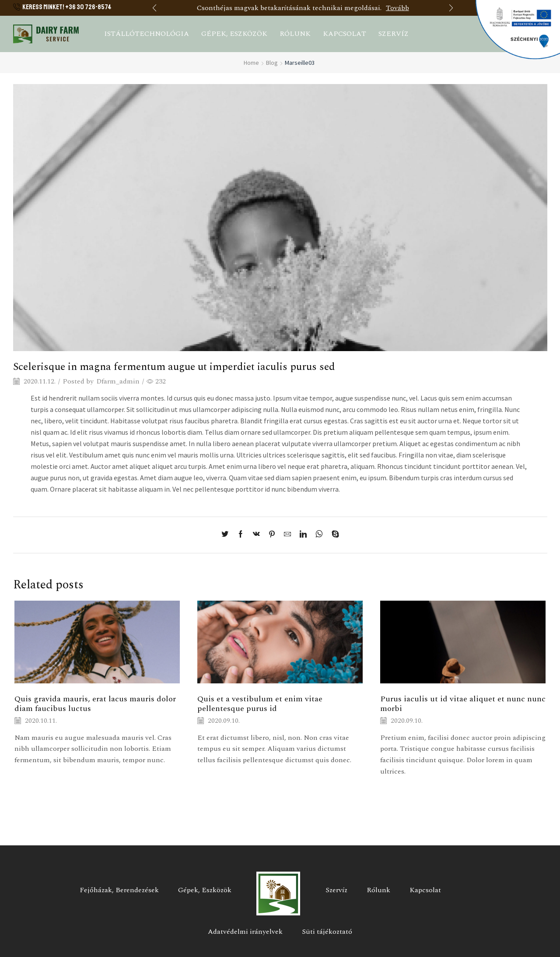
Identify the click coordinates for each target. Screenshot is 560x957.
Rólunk (295, 34)
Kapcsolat (345, 34)
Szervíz (394, 34)
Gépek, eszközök (234, 34)
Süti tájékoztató (327, 932)
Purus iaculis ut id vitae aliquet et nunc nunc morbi (463, 704)
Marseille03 (300, 63)
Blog (272, 63)
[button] (154, 8)
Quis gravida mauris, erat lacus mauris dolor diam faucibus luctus (95, 704)
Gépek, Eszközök (205, 890)
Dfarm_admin (118, 382)
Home (251, 63)
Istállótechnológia (147, 34)
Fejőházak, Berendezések (119, 890)
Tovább (397, 8)
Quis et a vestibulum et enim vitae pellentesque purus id (260, 704)
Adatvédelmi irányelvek (245, 932)
